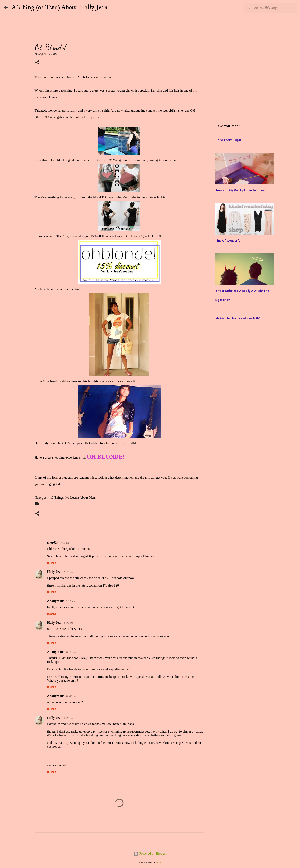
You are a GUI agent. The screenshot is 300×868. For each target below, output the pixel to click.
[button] (37, 63)
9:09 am (69, 623)
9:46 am (69, 572)
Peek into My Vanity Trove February (240, 190)
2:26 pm (69, 718)
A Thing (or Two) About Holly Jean (60, 8)
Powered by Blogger (150, 853)
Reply (52, 563)
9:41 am (65, 543)
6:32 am (70, 601)
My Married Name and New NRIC (238, 318)
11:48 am (71, 696)
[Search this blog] (275, 8)
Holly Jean (55, 572)
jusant (159, 862)
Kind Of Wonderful (228, 241)
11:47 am (71, 652)
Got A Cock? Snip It (228, 140)
